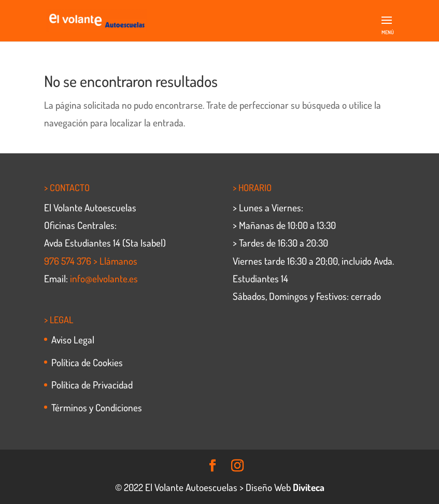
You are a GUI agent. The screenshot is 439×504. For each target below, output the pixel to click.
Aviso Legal (73, 340)
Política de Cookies (87, 362)
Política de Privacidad (92, 385)
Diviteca (309, 487)
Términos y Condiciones (97, 407)
